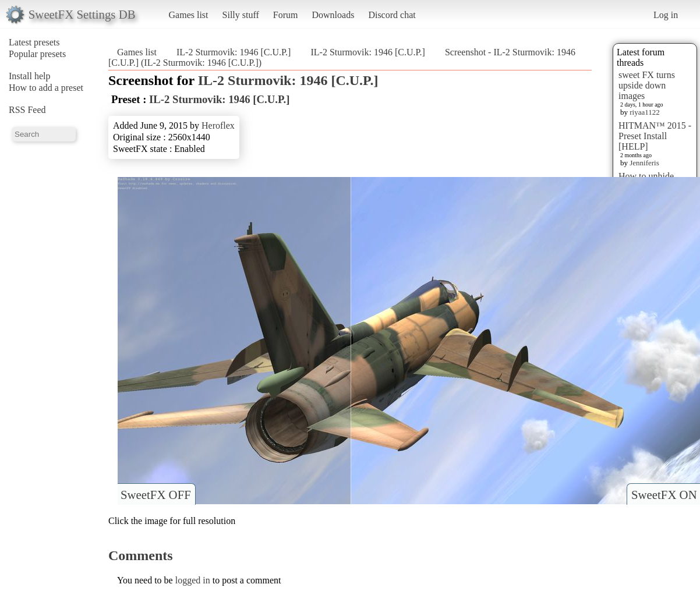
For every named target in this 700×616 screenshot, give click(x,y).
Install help (30, 76)
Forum (286, 15)
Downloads (333, 15)
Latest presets (34, 42)
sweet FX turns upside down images (647, 85)
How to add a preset (46, 88)
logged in (193, 580)
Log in (666, 15)
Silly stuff (241, 15)
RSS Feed (27, 110)
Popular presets (37, 54)
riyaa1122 (645, 112)
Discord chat (392, 15)
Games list (189, 15)
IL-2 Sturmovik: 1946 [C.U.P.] (234, 52)
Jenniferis (644, 163)
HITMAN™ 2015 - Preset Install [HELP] (655, 136)
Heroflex (218, 125)
